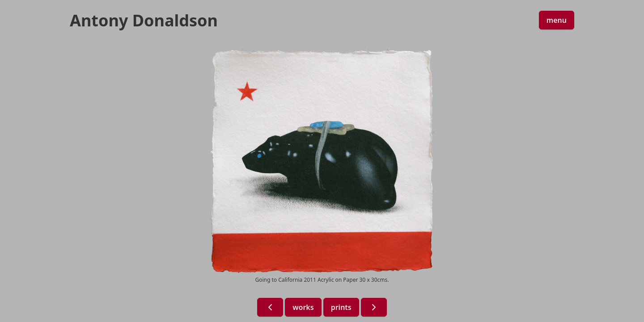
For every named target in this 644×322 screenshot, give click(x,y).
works (303, 307)
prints (341, 307)
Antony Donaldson (144, 21)
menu (557, 20)
